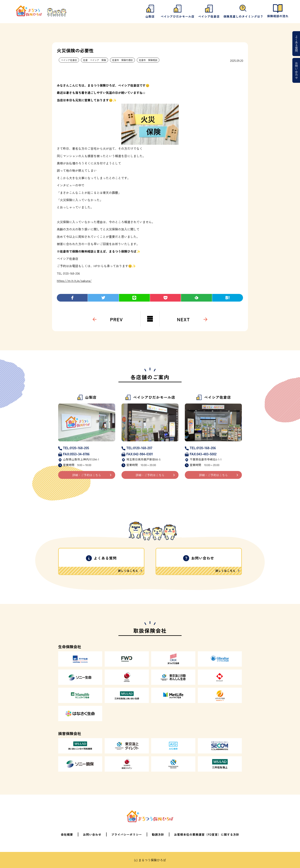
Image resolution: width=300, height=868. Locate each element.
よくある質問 (296, 44)
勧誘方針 (158, 834)
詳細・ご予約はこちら (87, 475)
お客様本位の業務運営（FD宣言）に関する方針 (207, 834)
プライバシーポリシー (127, 834)
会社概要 (67, 834)
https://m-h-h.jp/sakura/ (74, 281)
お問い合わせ (296, 70)
